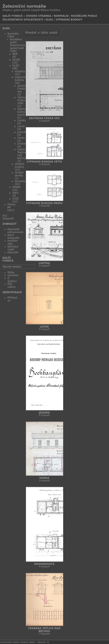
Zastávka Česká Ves (44, 118)
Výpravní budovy (69, 20)
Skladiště (21, 181)
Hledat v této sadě (41, 33)
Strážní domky (19, 174)
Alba (6, 28)
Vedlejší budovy (20, 165)
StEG (15, 193)
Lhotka (21, 121)
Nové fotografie (13, 237)
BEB (15, 54)
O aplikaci (12, 280)
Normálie (61, 16)
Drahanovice (44, 564)
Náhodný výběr (13, 248)
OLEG (49, 20)
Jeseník (22, 132)
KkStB (16, 60)
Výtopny (20, 71)
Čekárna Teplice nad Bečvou (44, 630)
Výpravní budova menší (23, 112)
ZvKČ (16, 199)
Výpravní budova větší (23, 100)
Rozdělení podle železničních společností (17, 44)
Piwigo (32, 642)
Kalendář (13, 252)
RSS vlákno (12, 286)
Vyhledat (13, 275)
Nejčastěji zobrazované (15, 231)
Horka (21, 138)
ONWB (16, 187)
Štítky (11, 272)
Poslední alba (13, 242)
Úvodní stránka (39, 16)
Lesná (21, 126)
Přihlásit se (43, 642)
